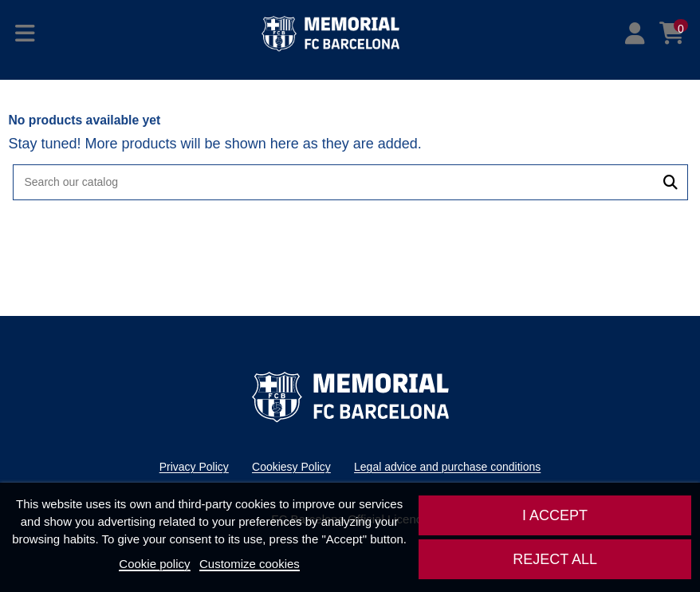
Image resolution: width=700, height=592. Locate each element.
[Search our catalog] (671, 182)
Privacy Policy (194, 467)
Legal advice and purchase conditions (447, 467)
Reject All (555, 559)
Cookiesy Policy (291, 467)
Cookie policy (154, 564)
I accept (555, 515)
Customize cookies (250, 564)
